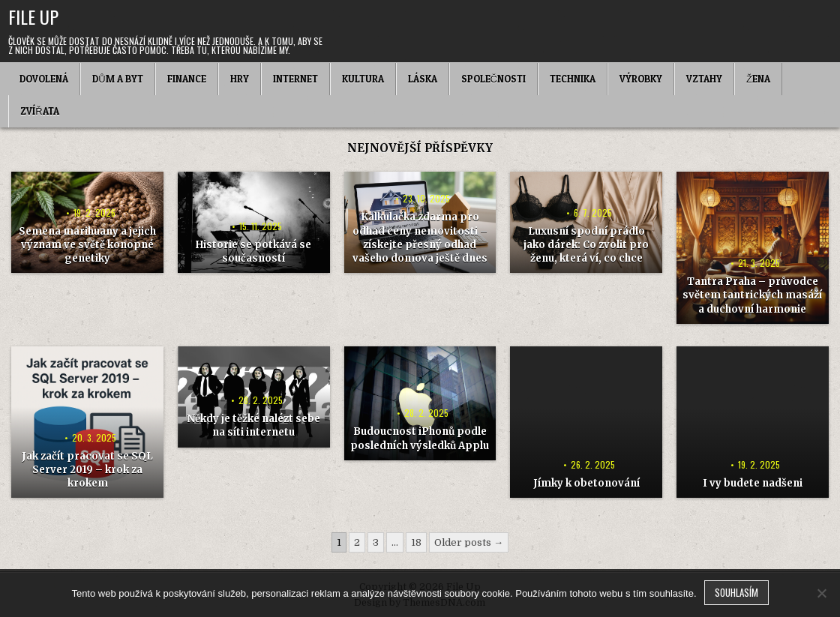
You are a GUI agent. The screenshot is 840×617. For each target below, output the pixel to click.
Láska (423, 79)
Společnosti (493, 79)
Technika (573, 79)
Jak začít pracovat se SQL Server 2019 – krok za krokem (87, 470)
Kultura (363, 79)
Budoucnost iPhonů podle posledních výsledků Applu (420, 438)
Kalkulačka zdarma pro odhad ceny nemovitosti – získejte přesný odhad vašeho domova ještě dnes (420, 238)
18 (416, 542)
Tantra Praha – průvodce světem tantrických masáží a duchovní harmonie (752, 295)
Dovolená (44, 79)
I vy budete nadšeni (753, 483)
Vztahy (704, 79)
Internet (295, 79)
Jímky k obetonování (586, 483)
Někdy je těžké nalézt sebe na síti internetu (253, 425)
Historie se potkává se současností (253, 252)
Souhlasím (736, 592)
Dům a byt (117, 79)
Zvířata (39, 111)
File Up (33, 16)
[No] (821, 593)
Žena (758, 79)
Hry (240, 79)
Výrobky (641, 79)
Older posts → (469, 542)
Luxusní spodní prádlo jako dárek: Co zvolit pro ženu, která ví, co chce (586, 245)
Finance (187, 79)
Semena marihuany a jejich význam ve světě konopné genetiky (87, 245)
